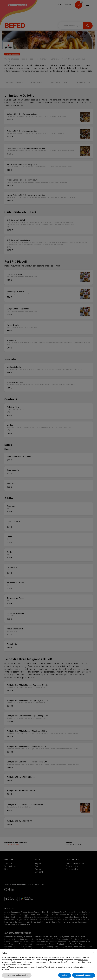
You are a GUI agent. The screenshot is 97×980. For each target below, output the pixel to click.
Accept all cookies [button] (84, 975)
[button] (94, 953)
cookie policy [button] (83, 960)
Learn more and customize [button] (17, 975)
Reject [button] (65, 975)
